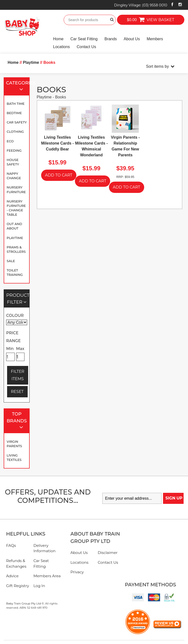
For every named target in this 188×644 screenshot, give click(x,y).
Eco (10, 141)
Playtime (15, 238)
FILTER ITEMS (18, 375)
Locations (62, 47)
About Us (132, 39)
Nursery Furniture (16, 189)
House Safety (13, 162)
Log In (39, 586)
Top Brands (17, 421)
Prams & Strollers (16, 249)
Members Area (47, 576)
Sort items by (157, 66)
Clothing (15, 132)
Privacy (77, 572)
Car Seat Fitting (84, 39)
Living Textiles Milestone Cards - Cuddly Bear (57, 143)
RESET (17, 392)
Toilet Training (15, 272)
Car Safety (17, 122)
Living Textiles (14, 457)
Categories (18, 87)
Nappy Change (14, 176)
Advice (12, 576)
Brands (111, 39)
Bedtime (14, 113)
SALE (11, 261)
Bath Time (16, 104)
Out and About (14, 226)
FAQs (11, 545)
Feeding (14, 150)
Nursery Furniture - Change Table (16, 208)
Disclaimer (108, 553)
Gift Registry (18, 586)
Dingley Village (141, 5)
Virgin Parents (14, 444)
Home (58, 39)
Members (155, 39)
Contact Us (86, 47)
